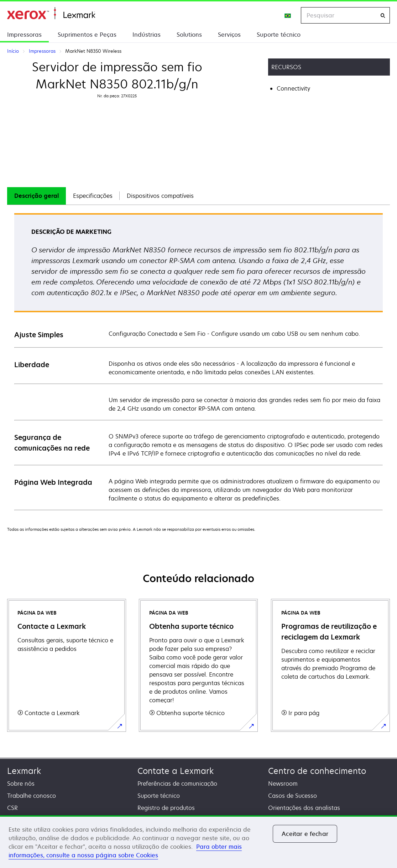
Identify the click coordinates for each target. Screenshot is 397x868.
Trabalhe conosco (32, 796)
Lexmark (24, 771)
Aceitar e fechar (305, 834)
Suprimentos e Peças (87, 35)
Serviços (229, 35)
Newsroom (283, 784)
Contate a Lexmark (176, 771)
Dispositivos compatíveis (160, 196)
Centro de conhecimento (317, 771)
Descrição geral (36, 196)
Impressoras (24, 35)
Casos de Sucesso (292, 796)
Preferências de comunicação (177, 784)
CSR (12, 808)
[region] (198, 842)
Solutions (189, 35)
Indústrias (147, 35)
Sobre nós (21, 784)
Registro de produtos (166, 808)
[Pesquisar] (383, 16)
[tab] (36, 196)
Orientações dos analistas (304, 808)
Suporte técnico (279, 35)
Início (51, 13)
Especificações (93, 196)
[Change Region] (288, 15)
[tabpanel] (198, 361)
